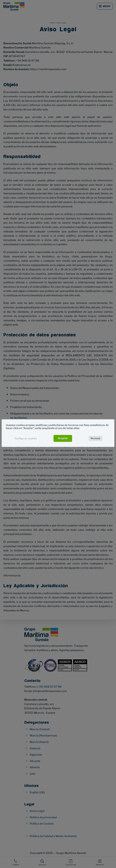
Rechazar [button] (95, 438)
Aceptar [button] (63, 438)
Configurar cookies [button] (26, 438)
